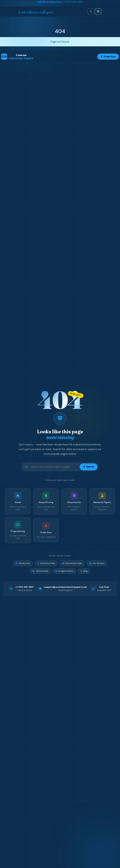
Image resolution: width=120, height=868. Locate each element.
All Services (23, 563)
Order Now (108, 57)
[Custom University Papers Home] (17, 57)
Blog (84, 571)
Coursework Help (72, 563)
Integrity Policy (64, 571)
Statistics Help (46, 563)
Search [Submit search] (88, 467)
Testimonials (40, 571)
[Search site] (54, 467)
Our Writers (97, 563)
